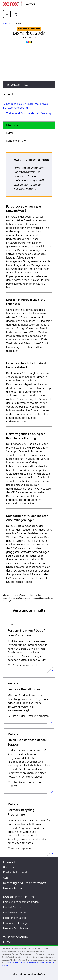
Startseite (42, 4)
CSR (5, 878)
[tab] (29, 125)
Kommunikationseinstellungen (21, 902)
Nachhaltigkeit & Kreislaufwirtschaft (25, 883)
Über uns (8, 867)
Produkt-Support (13, 907)
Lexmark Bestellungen (16, 923)
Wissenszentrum (15, 937)
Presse (7, 942)
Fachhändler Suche (14, 918)
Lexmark (9, 862)
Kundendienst (16, 141)
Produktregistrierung (15, 912)
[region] (29, 962)
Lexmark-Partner (13, 888)
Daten (10, 133)
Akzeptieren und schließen (29, 974)
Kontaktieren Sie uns (18, 897)
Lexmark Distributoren (16, 928)
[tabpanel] (29, 369)
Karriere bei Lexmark (15, 872)
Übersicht (12, 125)
